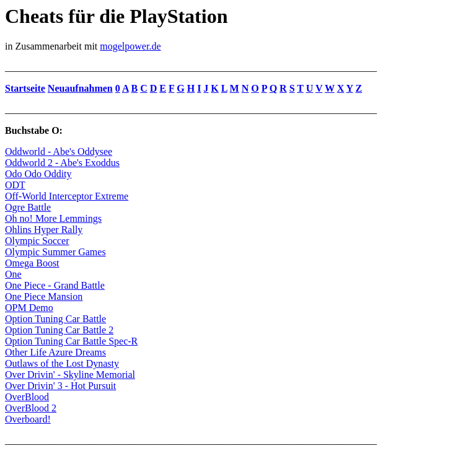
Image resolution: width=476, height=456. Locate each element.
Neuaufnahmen (80, 88)
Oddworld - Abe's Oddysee (59, 151)
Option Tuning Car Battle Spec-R (71, 341)
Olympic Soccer (37, 241)
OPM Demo (29, 308)
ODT (15, 185)
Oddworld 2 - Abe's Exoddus (62, 163)
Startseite (25, 88)
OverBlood (27, 397)
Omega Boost (32, 263)
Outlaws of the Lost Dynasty (62, 363)
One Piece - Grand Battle (55, 285)
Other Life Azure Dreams (55, 352)
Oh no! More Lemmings (53, 218)
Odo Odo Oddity (38, 174)
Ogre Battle (28, 207)
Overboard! (28, 419)
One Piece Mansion (44, 296)
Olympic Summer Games (55, 252)
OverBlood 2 (31, 408)
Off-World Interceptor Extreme (67, 196)
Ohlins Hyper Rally (44, 230)
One (13, 274)
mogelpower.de (130, 46)
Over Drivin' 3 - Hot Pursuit (60, 386)
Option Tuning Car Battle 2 (59, 330)
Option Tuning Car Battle (55, 319)
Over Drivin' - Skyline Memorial (70, 375)
